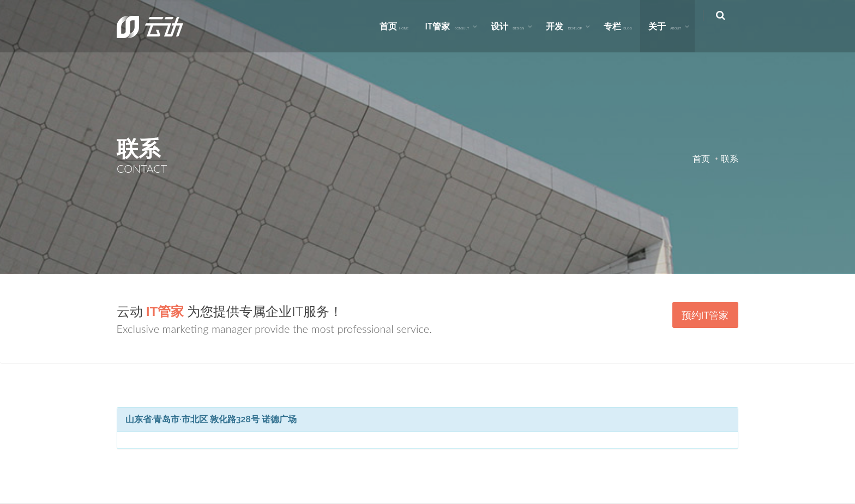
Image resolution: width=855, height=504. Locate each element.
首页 (401, 26)
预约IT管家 (705, 315)
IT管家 (454, 26)
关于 (672, 26)
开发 (571, 26)
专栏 (625, 26)
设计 (514, 26)
